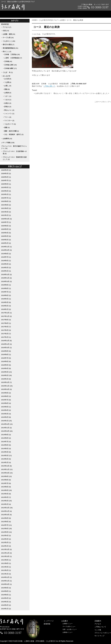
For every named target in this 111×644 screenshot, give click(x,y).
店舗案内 (55, 14)
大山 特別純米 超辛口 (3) (14, 134)
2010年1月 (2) (6, 609)
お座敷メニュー (68, 624)
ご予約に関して (49, 86)
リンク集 (98, 630)
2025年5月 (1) (6, 184)
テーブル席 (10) (8, 38)
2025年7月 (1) (6, 180)
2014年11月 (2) (6, 428)
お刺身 (62, 20)
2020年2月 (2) (6, 240)
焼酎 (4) (7, 127)
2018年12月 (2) (6, 275)
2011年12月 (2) (6, 549)
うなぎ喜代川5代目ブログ (48, 20)
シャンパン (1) (9, 114)
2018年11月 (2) (6, 278)
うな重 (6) (8, 82)
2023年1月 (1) (6, 194)
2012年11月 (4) (6, 511)
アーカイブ (17, 166)
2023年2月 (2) (6, 191)
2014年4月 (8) (6, 452)
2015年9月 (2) (6, 393)
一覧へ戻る (68, 93)
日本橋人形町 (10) (10, 65)
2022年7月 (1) (6, 198)
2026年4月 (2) (6, 170)
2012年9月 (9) (6, 518)
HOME (34, 20)
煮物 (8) (7, 89)
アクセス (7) (7, 27)
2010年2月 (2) (6, 605)
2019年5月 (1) (6, 261)
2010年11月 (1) (6, 581)
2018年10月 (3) (6, 281)
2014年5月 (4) (6, 449)
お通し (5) (8, 86)
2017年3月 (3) (6, 330)
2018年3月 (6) (6, 302)
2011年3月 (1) (6, 567)
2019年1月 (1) (6, 271)
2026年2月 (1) (6, 177)
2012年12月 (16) (7, 508)
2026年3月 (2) (6, 174)
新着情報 (47, 624)
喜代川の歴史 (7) (9, 45)
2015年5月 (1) (6, 407)
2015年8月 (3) (6, 396)
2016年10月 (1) (6, 348)
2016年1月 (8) (6, 379)
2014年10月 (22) (7, 431)
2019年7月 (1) (6, 257)
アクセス (76, 14)
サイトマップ (99, 636)
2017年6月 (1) (6, 323)
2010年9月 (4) (6, 588)
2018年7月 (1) (6, 292)
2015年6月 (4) (6, 403)
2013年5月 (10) (6, 490)
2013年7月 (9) (6, 483)
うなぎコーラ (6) (10, 124)
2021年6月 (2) (6, 208)
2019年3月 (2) (6, 268)
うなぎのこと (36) (9, 41)
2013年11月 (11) (7, 469)
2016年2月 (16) (6, 375)
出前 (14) (6, 31)
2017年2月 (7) (6, 334)
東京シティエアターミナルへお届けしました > (92, 93)
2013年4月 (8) (6, 494)
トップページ (13, 14)
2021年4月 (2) (6, 212)
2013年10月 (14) (7, 473)
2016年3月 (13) (6, 372)
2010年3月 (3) (6, 602)
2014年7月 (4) (6, 442)
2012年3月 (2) (6, 539)
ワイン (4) (8, 117)
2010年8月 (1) (6, 591)
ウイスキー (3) (9, 121)
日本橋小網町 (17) (10, 68)
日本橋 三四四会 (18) (12, 54)
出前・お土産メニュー (70, 629)
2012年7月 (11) (6, 525)
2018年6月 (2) (6, 295)
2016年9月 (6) (6, 351)
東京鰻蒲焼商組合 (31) (10, 48)
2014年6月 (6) (6, 445)
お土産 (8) (8, 79)
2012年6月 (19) (6, 529)
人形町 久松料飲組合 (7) (13, 58)
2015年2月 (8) (6, 417)
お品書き (35, 14)
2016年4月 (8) (6, 368)
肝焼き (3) (8, 107)
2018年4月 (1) (6, 299)
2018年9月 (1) (6, 285)
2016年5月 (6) (6, 365)
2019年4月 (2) (6, 264)
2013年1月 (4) (6, 504)
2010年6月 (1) (6, 595)
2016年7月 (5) (6, 358)
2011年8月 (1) (6, 563)
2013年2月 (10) (6, 501)
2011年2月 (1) (6, 570)
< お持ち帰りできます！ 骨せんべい (48, 93)
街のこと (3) (7, 52)
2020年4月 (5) (6, 233)
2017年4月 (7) (6, 327)
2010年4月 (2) (6, 598)
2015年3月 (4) (6, 414)
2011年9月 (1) (6, 560)
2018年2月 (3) (6, 306)
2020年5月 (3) (6, 229)
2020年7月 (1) (6, 222)
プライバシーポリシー (103, 633)
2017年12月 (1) (6, 313)
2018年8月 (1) (6, 288)
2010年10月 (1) (6, 584)
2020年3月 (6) (6, 236)
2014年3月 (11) (6, 456)
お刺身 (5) (8, 93)
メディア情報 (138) (8, 143)
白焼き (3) (8, 103)
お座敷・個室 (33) (9, 34)
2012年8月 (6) (6, 522)
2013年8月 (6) (6, 480)
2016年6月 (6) (6, 361)
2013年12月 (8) (6, 466)
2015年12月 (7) (6, 382)
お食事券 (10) (7, 139)
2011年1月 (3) (6, 574)
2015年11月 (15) (7, 386)
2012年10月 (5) (6, 515)
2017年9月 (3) (6, 320)
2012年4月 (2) (6, 536)
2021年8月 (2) (6, 205)
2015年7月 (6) (6, 400)
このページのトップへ (103, 102)
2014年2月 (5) (6, 459)
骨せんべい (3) (9, 110)
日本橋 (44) (8, 61)
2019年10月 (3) (6, 250)
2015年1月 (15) (6, 421)
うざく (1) (8, 96)
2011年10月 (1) (6, 556)
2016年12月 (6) (6, 341)
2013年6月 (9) (6, 487)
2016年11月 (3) (6, 344)
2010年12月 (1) (6, 577)
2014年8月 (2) (6, 438)
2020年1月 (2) (6, 243)
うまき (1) (8, 100)
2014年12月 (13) (7, 424)
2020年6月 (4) (6, 226)
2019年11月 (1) (6, 247)
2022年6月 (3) (6, 201)
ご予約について (98, 14)
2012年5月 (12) (6, 532)
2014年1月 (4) (6, 462)
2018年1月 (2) (6, 309)
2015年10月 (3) (6, 389)
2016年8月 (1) (6, 355)
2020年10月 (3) (6, 219)
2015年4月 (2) (6, 410)
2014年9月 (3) (6, 435)
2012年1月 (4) (6, 546)
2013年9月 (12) (6, 476)
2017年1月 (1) (6, 337)
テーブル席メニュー (69, 627)
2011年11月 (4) (6, 553)
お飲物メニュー (68, 632)
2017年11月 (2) (6, 316)
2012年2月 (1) (6, 542)
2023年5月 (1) (6, 187)
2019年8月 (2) (6, 254)
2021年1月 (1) (6, 215)
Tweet (34, 90)
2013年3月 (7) (6, 497)
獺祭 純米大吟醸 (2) (12, 131)
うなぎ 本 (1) (8, 72)
